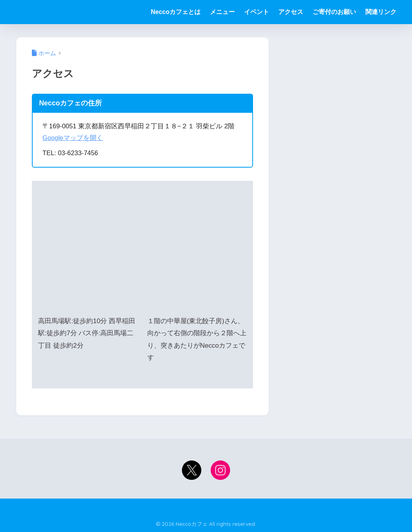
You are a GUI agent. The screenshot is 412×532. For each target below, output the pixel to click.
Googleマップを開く (73, 138)
